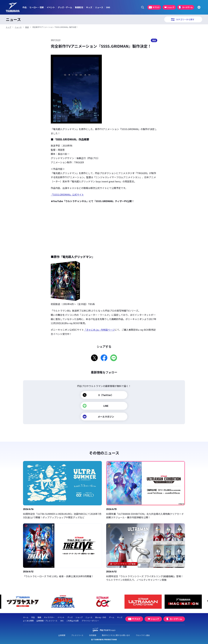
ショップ (79, 617)
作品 (25, 7)
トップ (8, 27)
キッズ (89, 7)
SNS (108, 7)
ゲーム (112, 617)
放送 (27, 27)
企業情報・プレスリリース (47, 621)
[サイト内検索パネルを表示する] (143, 7)
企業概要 (62, 635)
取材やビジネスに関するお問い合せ (116, 635)
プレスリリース (77, 635)
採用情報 (93, 635)
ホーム (26, 617)
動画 (39, 617)
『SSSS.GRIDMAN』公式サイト (67, 194)
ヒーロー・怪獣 (37, 7)
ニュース (99, 7)
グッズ (70, 617)
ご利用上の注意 (72, 621)
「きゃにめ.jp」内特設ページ (99, 330)
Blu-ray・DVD (101, 617)
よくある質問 (28, 621)
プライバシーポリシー (90, 621)
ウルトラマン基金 (143, 635)
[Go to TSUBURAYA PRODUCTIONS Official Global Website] (199, 7)
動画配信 (79, 7)
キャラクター (49, 617)
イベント (51, 7)
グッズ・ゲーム (65, 7)
